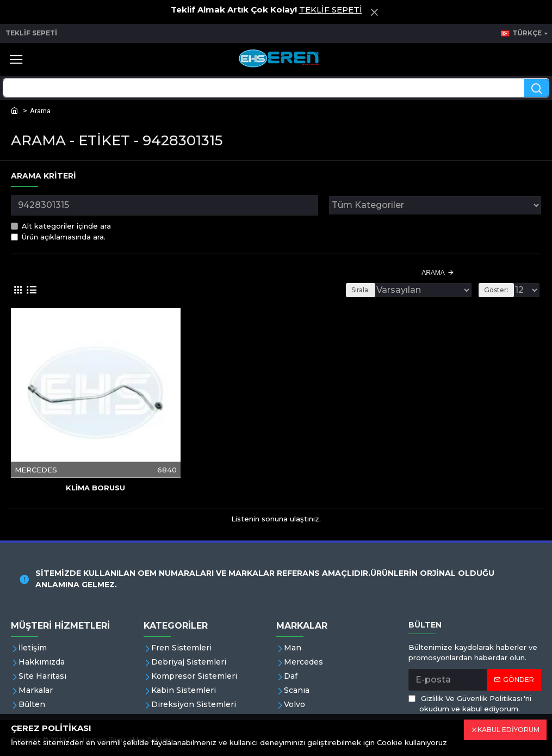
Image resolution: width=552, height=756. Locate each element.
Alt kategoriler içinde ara (61, 226)
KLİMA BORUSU (95, 488)
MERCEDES (36, 469)
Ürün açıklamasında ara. (58, 237)
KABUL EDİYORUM (508, 730)
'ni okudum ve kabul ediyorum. (470, 703)
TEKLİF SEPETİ (331, 10)
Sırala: (361, 290)
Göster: (496, 290)
